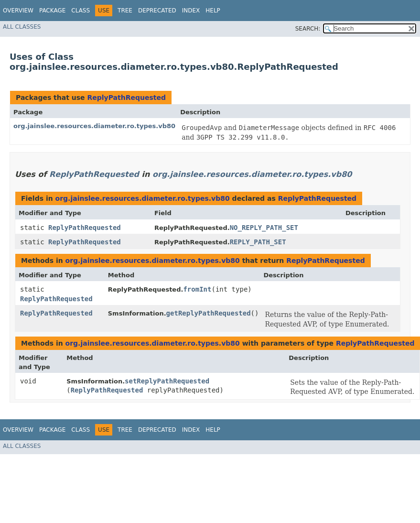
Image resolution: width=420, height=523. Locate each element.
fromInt (197, 289)
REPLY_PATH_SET (258, 242)
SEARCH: (308, 29)
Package (52, 11)
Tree (125, 11)
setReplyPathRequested (167, 381)
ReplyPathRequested (126, 98)
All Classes (22, 27)
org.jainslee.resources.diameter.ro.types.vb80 (94, 126)
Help (213, 11)
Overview (18, 11)
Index (191, 11)
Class (81, 11)
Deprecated (157, 11)
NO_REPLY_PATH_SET (264, 228)
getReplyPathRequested (209, 313)
